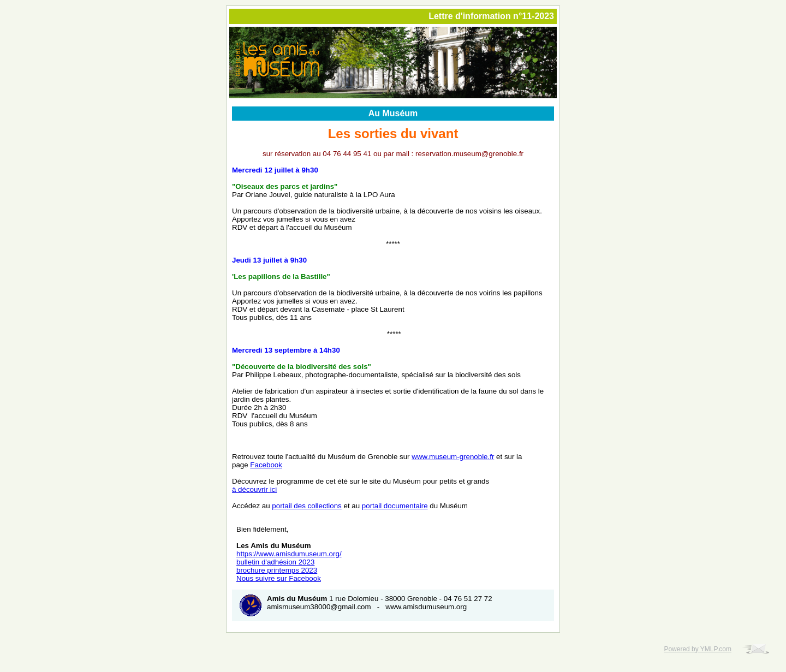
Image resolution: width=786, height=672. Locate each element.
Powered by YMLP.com (698, 649)
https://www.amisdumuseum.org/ (289, 554)
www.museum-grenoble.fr (453, 457)
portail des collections (306, 506)
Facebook (266, 465)
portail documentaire (395, 506)
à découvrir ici (254, 489)
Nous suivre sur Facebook (279, 578)
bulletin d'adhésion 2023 (275, 562)
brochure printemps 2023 (277, 570)
